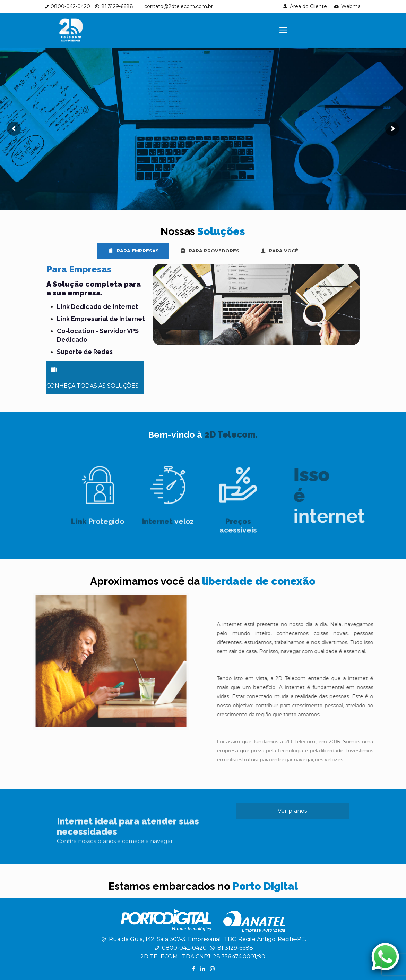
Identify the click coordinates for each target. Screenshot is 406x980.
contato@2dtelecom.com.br (179, 6)
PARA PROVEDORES (209, 251)
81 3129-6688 (117, 6)
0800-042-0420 (70, 6)
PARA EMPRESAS (133, 251)
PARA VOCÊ (279, 251)
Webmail (348, 6)
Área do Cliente (305, 6)
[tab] (133, 251)
